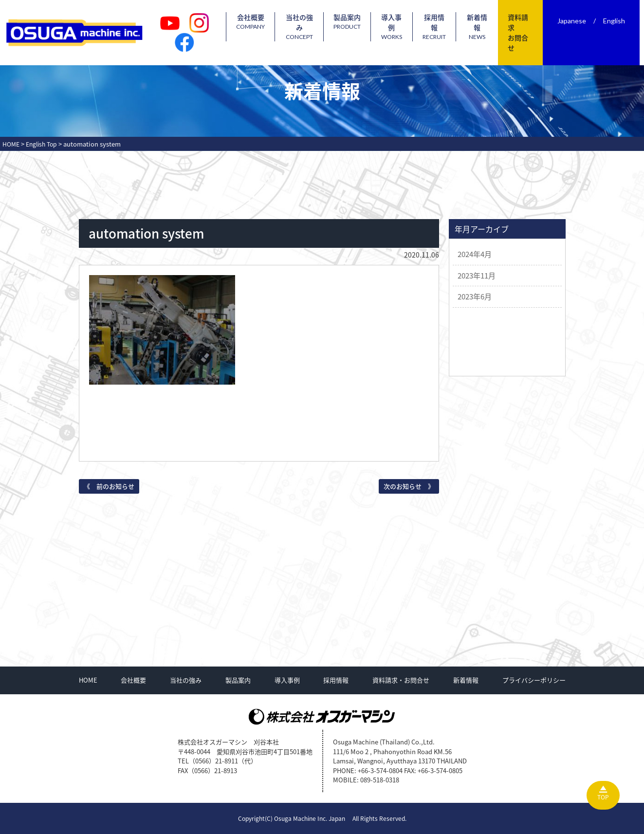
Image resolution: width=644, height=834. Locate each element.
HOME (88, 680)
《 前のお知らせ (109, 486)
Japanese (576, 21)
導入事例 (401, 27)
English (618, 21)
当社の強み (310, 27)
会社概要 (262, 22)
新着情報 (484, 27)
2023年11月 (477, 276)
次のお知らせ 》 (409, 486)
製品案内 (357, 22)
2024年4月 (475, 254)
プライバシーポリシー (534, 680)
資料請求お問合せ (523, 32)
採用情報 (443, 27)
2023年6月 (475, 297)
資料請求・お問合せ (401, 680)
